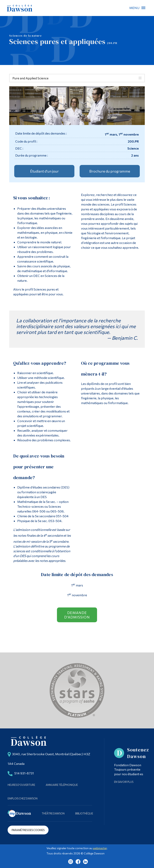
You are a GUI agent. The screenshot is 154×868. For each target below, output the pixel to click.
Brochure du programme (110, 171)
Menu (143, 8)
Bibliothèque (84, 813)
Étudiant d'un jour (44, 171)
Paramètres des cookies (28, 830)
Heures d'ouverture (21, 785)
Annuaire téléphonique (62, 785)
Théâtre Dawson (53, 813)
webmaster (100, 848)
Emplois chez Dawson (23, 798)
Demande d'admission (77, 615)
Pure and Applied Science (30, 78)
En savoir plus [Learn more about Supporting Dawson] (124, 782)
